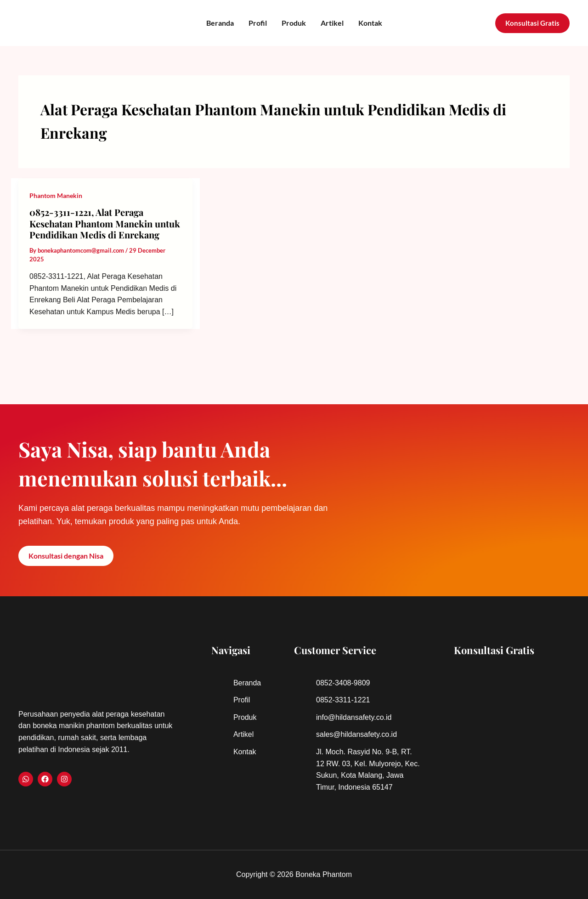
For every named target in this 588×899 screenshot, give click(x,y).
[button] (532, 23)
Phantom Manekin (56, 195)
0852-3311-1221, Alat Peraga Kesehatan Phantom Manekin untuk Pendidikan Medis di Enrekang (105, 223)
